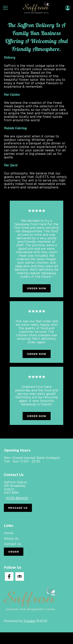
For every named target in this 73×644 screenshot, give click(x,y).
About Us (11, 538)
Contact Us (12, 544)
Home (9, 533)
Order (14, 552)
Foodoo (30, 621)
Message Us (18, 508)
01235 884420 (17, 498)
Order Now (37, 288)
